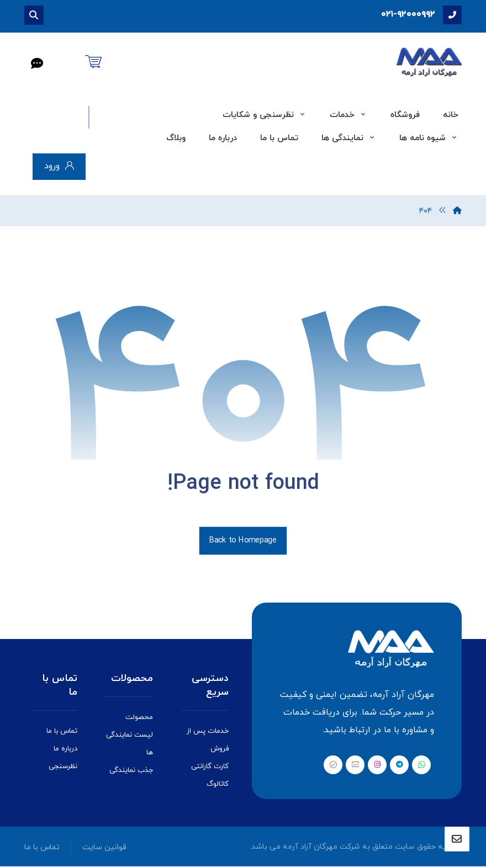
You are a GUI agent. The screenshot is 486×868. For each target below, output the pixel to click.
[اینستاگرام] (377, 766)
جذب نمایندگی (131, 771)
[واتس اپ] (421, 766)
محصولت (139, 718)
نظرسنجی (63, 768)
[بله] (333, 766)
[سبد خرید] (93, 61)
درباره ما (65, 750)
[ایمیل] (355, 766)
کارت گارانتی (210, 768)
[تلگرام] (399, 766)
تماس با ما (62, 733)
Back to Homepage (243, 542)
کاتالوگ (218, 786)
